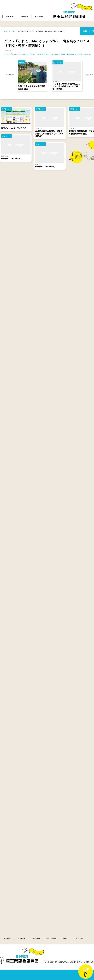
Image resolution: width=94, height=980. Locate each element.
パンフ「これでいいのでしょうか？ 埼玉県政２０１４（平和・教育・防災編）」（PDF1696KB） (48, 54)
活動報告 (22, 938)
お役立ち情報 (51, 938)
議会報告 (36, 938)
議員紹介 (7, 938)
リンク (80, 938)
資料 (65, 938)
